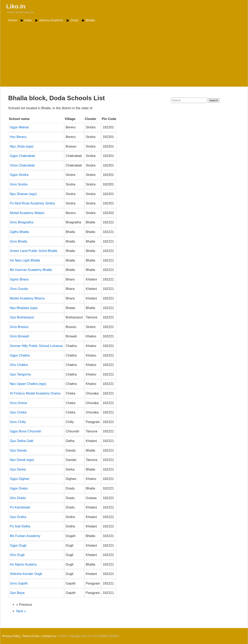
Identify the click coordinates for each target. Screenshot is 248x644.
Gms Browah (19, 336)
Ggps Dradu (19, 488)
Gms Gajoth (19, 583)
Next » (21, 611)
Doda (74, 20)
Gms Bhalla (18, 241)
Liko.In (16, 6)
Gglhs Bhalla (19, 232)
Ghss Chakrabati (22, 165)
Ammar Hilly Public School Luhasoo (36, 346)
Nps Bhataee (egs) (24, 308)
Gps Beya (17, 593)
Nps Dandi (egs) (22, 460)
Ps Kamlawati (20, 507)
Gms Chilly (18, 422)
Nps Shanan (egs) (23, 194)
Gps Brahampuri (22, 317)
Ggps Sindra (19, 175)
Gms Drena (18, 403)
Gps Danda (18, 450)
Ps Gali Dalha (20, 526)
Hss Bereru (18, 137)
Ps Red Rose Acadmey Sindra (32, 203)
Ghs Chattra (19, 365)
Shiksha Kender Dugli (26, 574)
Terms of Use (31, 636)
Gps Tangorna (20, 374)
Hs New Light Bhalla (25, 260)
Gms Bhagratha (22, 222)
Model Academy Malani (27, 213)
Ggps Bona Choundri (25, 431)
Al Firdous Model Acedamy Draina (35, 393)
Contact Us (49, 636)
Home (13, 20)
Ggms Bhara (19, 279)
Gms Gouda (19, 289)
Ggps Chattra (20, 355)
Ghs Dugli (17, 555)
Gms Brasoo (19, 327)
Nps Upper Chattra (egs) (28, 384)
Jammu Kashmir (51, 20)
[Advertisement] (124, 54)
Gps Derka (18, 469)
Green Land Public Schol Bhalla (33, 251)
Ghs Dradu (18, 498)
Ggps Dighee (20, 479)
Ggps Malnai (19, 127)
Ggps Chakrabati (22, 156)
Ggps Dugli (18, 545)
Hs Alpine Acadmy (23, 564)
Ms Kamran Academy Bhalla (31, 270)
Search (214, 100)
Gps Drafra (18, 517)
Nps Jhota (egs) (22, 146)
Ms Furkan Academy (25, 536)
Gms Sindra (19, 184)
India (28, 20)
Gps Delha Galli (22, 441)
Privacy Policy (11, 636)
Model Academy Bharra (27, 298)
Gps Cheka (18, 412)
